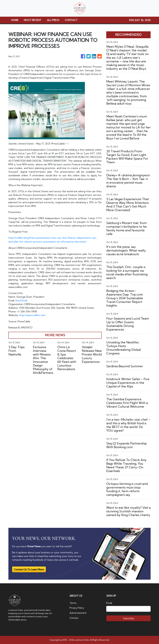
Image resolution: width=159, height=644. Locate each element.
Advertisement (78, 613)
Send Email (21, 300)
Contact (74, 618)
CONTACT (71, 20)
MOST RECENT (33, 20)
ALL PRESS (53, 20)
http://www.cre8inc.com (32, 315)
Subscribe (128, 618)
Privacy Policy (77, 608)
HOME (15, 20)
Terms (73, 603)
